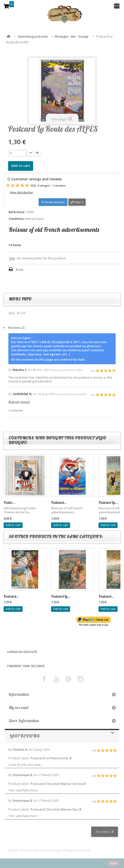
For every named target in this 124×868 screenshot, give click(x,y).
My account (18, 707)
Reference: (17, 212)
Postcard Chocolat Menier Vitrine (58, 784)
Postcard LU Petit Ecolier (51, 758)
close (113, 863)
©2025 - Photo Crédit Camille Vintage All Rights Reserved (49, 850)
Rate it (77, 202)
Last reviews (25, 736)
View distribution (21, 192)
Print (20, 270)
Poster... (9, 502)
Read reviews (53, 202)
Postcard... (59, 502)
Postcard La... (108, 502)
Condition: (16, 219)
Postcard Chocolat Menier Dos (56, 809)
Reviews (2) (16, 328)
